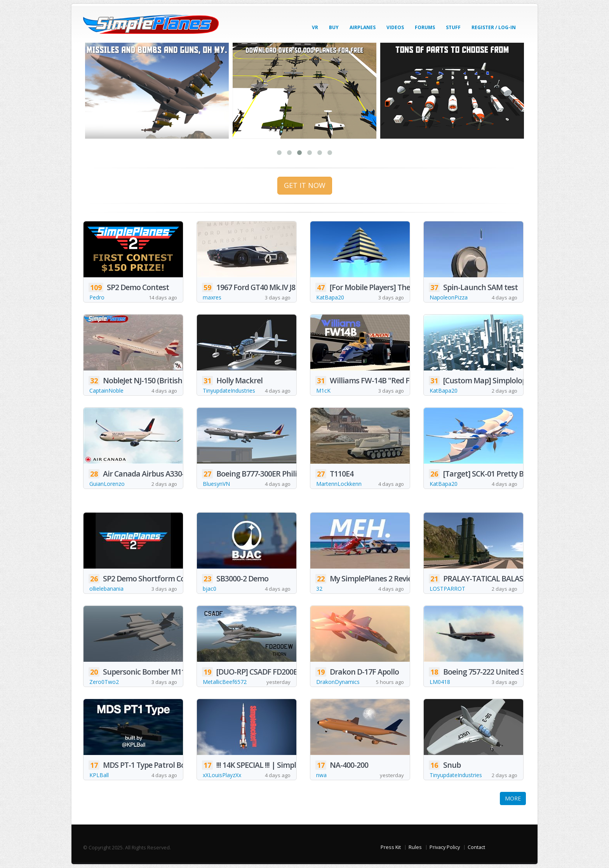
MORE (513, 798)
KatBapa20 (330, 297)
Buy (334, 27)
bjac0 (210, 589)
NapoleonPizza (449, 297)
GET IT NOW (305, 185)
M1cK (323, 391)
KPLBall (99, 775)
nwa (321, 775)
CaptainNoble (106, 391)
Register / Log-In (494, 27)
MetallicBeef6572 (225, 682)
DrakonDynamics (338, 682)
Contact (476, 847)
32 (319, 589)
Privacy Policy (445, 847)
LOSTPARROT (447, 589)
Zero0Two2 (104, 682)
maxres (212, 297)
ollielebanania (106, 589)
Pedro (97, 297)
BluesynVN (216, 484)
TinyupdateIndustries (229, 391)
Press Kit (391, 847)
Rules (415, 847)
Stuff (453, 27)
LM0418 (440, 682)
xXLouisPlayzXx (222, 775)
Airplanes (363, 27)
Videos (395, 27)
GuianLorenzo (107, 484)
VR (315, 27)
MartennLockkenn (339, 484)
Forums (425, 27)
